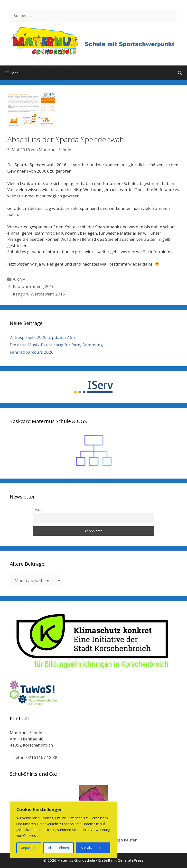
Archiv (19, 279)
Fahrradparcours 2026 (32, 352)
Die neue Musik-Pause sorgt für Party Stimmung (56, 345)
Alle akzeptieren (93, 848)
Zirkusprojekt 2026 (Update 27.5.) (42, 337)
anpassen (29, 848)
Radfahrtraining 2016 (34, 286)
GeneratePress (131, 860)
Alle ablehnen (58, 848)
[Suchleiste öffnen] (180, 73)
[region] (63, 830)
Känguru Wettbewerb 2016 (39, 294)
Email (37, 510)
